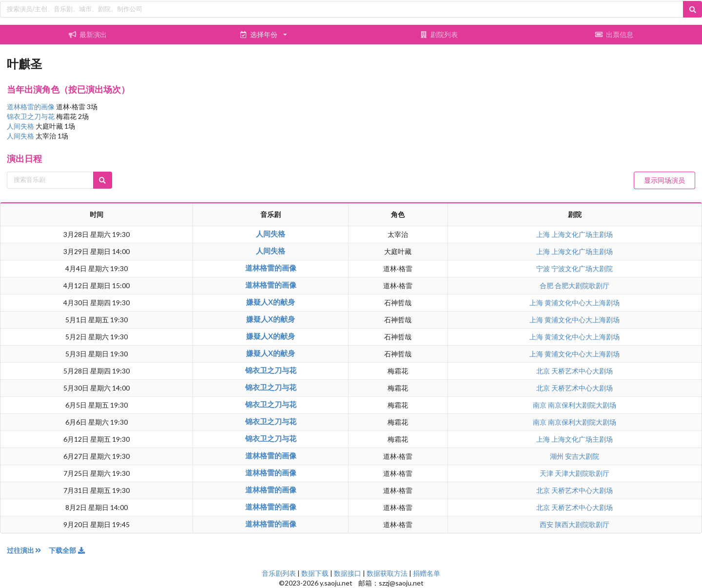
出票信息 (614, 34)
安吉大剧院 (582, 456)
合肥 (547, 285)
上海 (544, 234)
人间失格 (21, 126)
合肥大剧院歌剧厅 (582, 285)
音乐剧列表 (279, 573)
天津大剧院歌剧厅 (582, 473)
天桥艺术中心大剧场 (582, 371)
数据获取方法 (387, 573)
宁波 (544, 268)
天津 (547, 473)
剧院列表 (439, 34)
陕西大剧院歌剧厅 (582, 524)
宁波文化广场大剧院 (582, 268)
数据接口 (348, 573)
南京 (540, 405)
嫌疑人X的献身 (271, 302)
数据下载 (315, 573)
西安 (547, 524)
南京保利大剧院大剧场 (582, 405)
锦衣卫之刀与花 (31, 116)
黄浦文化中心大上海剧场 (582, 303)
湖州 (557, 456)
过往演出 (28, 550)
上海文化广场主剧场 (582, 234)
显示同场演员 (664, 180)
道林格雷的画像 (31, 107)
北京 (544, 371)
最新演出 (88, 34)
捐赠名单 (427, 573)
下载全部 (67, 550)
